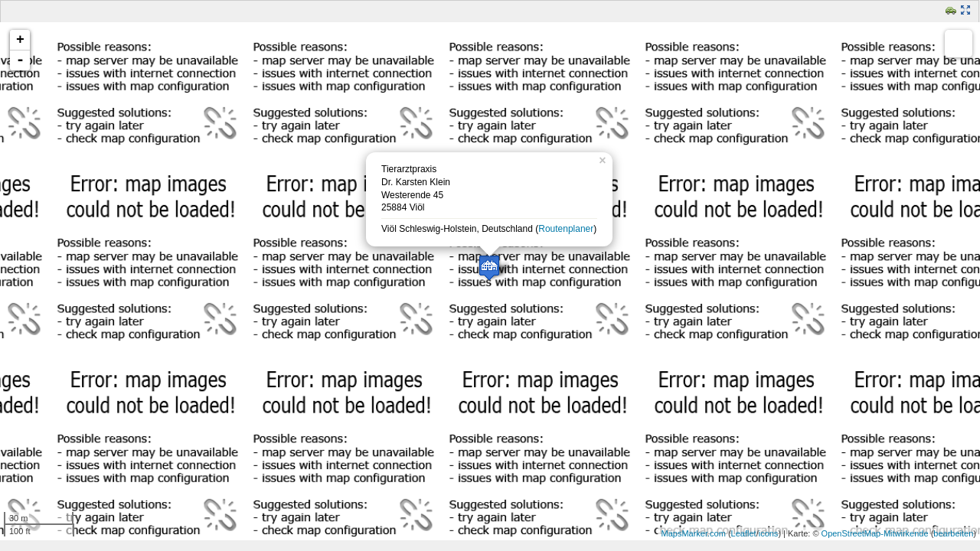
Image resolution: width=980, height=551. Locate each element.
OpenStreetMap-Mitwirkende (875, 533)
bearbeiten (953, 533)
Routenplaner (566, 229)
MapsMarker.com (694, 533)
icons (769, 533)
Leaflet (744, 533)
